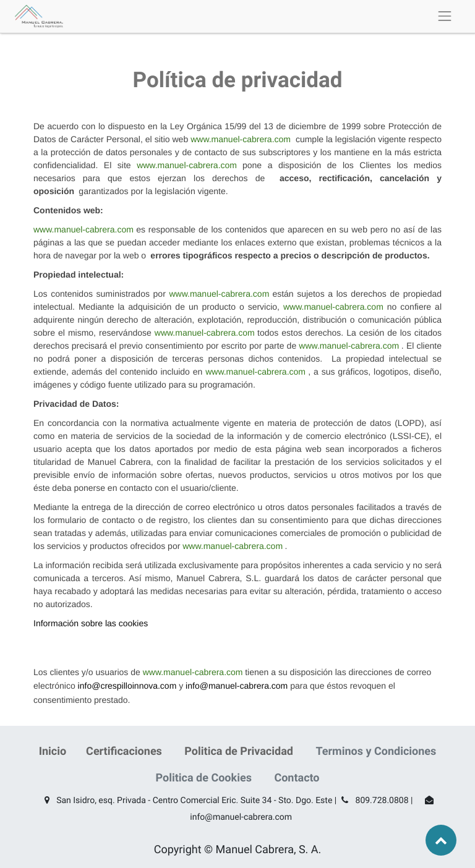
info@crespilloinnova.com (127, 686)
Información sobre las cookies (91, 623)
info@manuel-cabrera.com (237, 686)
